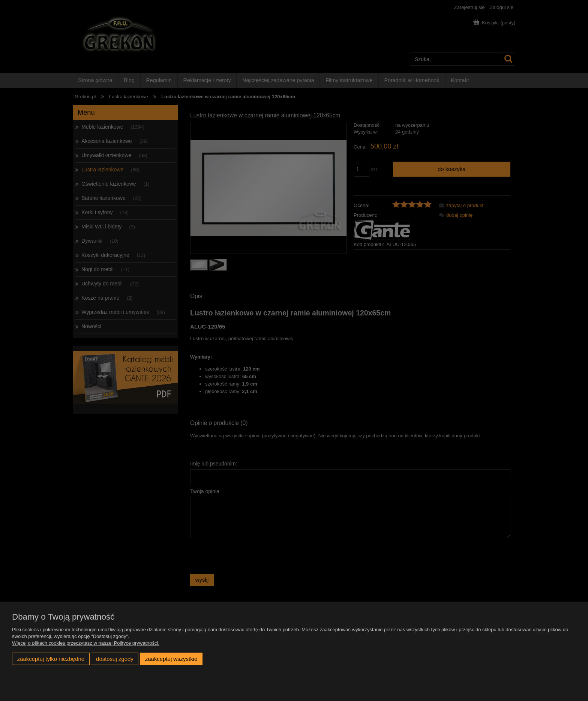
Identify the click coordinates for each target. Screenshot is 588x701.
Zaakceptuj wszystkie (171, 659)
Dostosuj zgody (115, 659)
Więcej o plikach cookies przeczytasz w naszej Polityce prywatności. (86, 643)
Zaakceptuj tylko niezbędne (51, 659)
